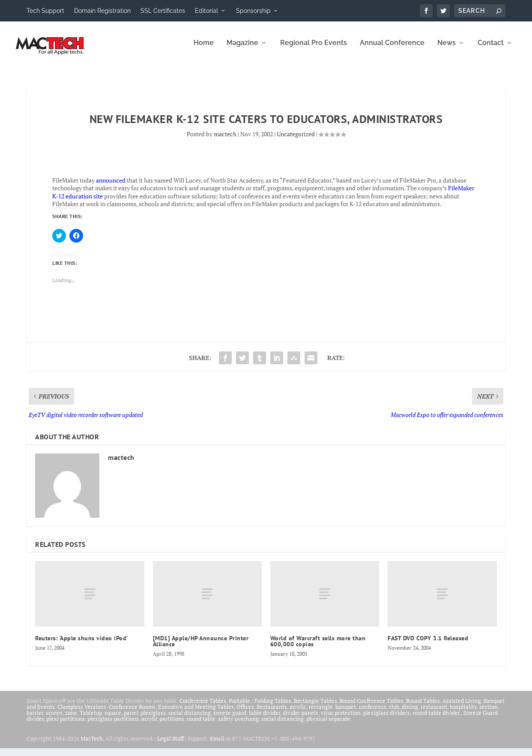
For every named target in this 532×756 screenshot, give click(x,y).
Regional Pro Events (314, 48)
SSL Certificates (163, 11)
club (394, 711)
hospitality (463, 711)
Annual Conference (392, 48)
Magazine (242, 48)
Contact (491, 48)
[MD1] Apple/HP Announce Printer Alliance (201, 646)
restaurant (434, 711)
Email (217, 744)
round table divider (437, 717)
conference (372, 711)
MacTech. (92, 744)
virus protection (341, 717)
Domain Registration (102, 11)
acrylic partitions (163, 723)
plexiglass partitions (113, 723)
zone (71, 717)
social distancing (190, 717)
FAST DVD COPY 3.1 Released (428, 643)
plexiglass (153, 717)
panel (131, 717)
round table (201, 723)
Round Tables (423, 705)
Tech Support (45, 11)
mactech (225, 139)
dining (410, 711)
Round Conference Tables (372, 705)
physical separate (328, 723)
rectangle (321, 711)
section (489, 711)
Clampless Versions (82, 711)
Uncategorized (296, 139)
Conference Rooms (132, 711)
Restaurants (272, 711)
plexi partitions (66, 723)
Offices (245, 711)
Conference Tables (203, 705)
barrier (35, 717)
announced (111, 185)
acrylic (298, 711)
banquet (346, 711)
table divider (265, 717)
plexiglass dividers (387, 717)
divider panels (300, 717)
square (113, 717)
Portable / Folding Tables (260, 705)
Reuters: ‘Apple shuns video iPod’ (82, 643)
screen (54, 717)
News (447, 48)
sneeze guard (230, 717)
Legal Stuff (170, 744)
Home (204, 48)
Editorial (206, 11)
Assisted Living (462, 705)
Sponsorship (253, 11)
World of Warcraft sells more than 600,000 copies (318, 646)
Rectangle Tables (315, 705)
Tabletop (91, 717)
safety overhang (238, 723)
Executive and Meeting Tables (196, 711)
